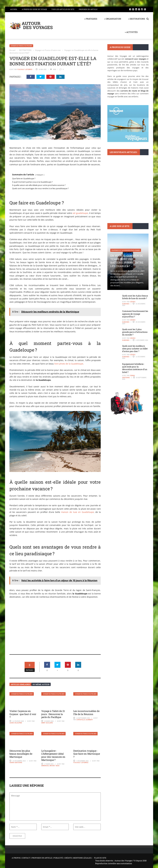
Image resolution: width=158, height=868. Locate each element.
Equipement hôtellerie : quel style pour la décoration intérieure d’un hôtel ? (135, 368)
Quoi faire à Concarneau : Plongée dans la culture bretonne (126, 184)
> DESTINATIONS (137, 19)
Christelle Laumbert (85, 720)
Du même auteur (41, 684)
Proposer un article (88, 9)
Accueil (14, 9)
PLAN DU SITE (100, 858)
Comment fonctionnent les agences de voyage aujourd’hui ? (135, 314)
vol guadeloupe (80, 213)
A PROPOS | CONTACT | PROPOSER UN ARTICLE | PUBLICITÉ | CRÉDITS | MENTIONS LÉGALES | (52, 858)
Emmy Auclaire (47, 723)
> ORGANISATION (113, 19)
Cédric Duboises (129, 303)
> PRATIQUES (91, 19)
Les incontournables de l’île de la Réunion (86, 713)
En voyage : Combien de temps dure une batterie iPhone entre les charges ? (127, 261)
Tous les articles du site (63, 9)
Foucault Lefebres (25, 69)
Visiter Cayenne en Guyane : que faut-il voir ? (23, 714)
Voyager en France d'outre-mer (21, 46)
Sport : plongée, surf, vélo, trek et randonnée (127, 173)
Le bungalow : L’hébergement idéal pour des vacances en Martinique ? (53, 755)
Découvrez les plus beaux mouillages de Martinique (21, 754)
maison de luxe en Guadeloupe (77, 512)
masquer (40, 175)
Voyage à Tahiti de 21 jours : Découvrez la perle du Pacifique (53, 714)
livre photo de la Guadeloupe (69, 364)
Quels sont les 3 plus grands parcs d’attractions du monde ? (135, 332)
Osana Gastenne (16, 762)
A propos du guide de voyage (34, 9)
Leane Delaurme (16, 723)
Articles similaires (20, 684)
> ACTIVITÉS (131, 32)
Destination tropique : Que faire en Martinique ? (87, 754)
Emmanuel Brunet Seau (50, 766)
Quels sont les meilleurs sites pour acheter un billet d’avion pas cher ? (135, 349)
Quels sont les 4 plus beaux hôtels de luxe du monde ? (135, 297)
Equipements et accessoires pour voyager (126, 250)
